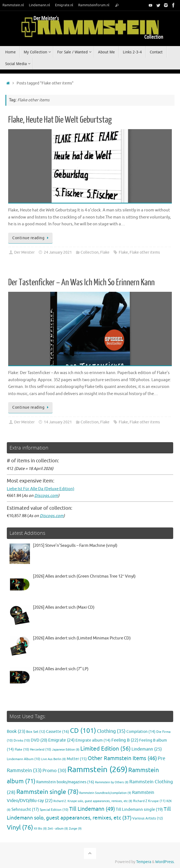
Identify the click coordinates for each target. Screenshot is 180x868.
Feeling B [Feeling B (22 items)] (125, 740)
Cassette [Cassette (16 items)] (58, 732)
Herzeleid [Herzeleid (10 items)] (41, 750)
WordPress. (165, 862)
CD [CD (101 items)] (83, 731)
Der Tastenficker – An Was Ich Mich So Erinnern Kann (81, 283)
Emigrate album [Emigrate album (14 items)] (93, 740)
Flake (105, 252)
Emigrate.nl (64, 5)
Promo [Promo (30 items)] (54, 770)
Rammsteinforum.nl (94, 5)
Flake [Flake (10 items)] (22, 750)
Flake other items (145, 252)
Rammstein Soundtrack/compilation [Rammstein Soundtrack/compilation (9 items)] (105, 793)
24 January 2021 (58, 252)
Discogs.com (46, 496)
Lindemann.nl (39, 5)
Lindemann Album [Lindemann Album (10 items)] (24, 759)
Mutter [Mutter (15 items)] (77, 759)
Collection (90, 252)
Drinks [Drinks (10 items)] (22, 741)
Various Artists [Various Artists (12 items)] (148, 818)
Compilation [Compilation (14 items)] (141, 732)
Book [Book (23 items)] (16, 732)
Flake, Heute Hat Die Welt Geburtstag (60, 120)
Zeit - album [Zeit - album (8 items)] (58, 829)
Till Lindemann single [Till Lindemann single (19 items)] (139, 809)
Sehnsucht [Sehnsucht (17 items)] (25, 809)
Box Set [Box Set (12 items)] (36, 732)
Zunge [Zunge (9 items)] (75, 828)
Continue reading (31, 238)
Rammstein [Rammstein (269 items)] (97, 770)
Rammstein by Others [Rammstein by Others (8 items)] (112, 782)
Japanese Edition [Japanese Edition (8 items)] (66, 750)
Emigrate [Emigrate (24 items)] (61, 740)
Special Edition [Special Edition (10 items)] (54, 810)
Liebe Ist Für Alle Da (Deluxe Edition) (41, 489)
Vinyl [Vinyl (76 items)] (20, 828)
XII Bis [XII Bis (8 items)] (40, 829)
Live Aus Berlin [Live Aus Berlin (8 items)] (54, 759)
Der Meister (24, 252)
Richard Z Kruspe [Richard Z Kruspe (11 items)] (149, 801)
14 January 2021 (58, 422)
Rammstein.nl (13, 5)
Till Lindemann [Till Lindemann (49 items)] (92, 809)
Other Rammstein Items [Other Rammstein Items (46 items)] (122, 758)
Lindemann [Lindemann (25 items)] (147, 749)
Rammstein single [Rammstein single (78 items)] (47, 792)
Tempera (144, 862)
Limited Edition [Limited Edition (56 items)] (106, 749)
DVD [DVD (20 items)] (39, 740)
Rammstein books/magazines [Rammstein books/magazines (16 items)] (65, 782)
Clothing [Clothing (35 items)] (111, 731)
